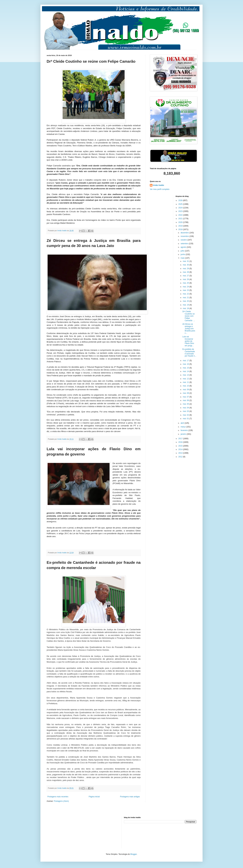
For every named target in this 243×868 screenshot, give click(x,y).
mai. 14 (186, 371)
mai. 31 (186, 261)
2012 (181, 457)
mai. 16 (186, 364)
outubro (184, 240)
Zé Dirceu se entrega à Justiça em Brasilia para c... (189, 329)
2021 (181, 219)
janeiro (184, 434)
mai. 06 (186, 400)
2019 (181, 226)
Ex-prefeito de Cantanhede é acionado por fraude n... (189, 353)
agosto (184, 247)
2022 (181, 215)
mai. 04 (186, 408)
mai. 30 (186, 265)
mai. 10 (186, 386)
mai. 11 (186, 382)
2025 (181, 204)
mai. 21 (186, 298)
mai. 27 (186, 276)
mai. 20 (186, 301)
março (183, 427)
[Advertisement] (62, 832)
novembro (185, 236)
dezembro (185, 233)
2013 (181, 453)
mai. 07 (186, 397)
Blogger (134, 854)
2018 (181, 229)
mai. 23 (186, 290)
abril (183, 423)
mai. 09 (186, 390)
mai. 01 (186, 419)
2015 (181, 446)
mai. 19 (186, 305)
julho (183, 251)
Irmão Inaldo (158, 185)
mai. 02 (186, 415)
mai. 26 (186, 279)
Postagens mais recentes (58, 797)
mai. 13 (186, 375)
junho (183, 254)
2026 (181, 200)
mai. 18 (186, 308)
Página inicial (94, 797)
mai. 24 (186, 287)
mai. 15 (186, 368)
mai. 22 (186, 294)
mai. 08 (186, 393)
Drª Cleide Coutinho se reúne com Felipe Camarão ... (189, 316)
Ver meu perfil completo (160, 189)
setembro (185, 244)
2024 (181, 208)
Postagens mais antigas (130, 797)
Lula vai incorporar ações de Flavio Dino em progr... (188, 341)
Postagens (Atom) (61, 801)
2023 (181, 211)
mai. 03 (186, 411)
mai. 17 (186, 361)
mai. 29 (186, 269)
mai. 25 (186, 283)
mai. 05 (186, 404)
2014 (181, 449)
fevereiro (184, 430)
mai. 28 (186, 272)
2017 (181, 439)
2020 (181, 222)
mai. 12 (186, 379)
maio (183, 258)
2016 (181, 442)
